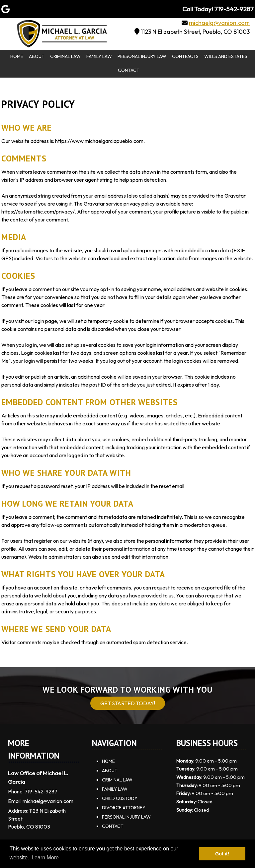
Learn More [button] (45, 858)
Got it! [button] (222, 854)
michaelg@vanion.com (219, 23)
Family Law (99, 56)
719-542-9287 (41, 791)
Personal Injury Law (142, 56)
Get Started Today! (128, 703)
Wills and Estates (226, 56)
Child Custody (120, 798)
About (37, 56)
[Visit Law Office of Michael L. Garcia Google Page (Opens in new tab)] (5, 9)
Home (17, 56)
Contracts (185, 56)
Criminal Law (65, 56)
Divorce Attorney (124, 808)
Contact (129, 70)
